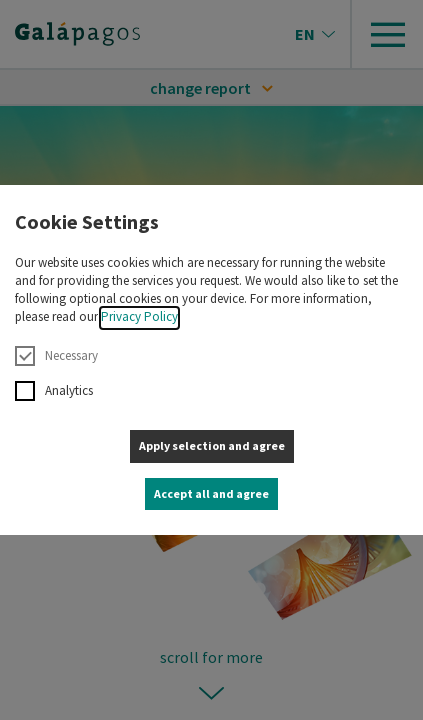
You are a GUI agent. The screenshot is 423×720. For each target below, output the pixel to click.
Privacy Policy (139, 316)
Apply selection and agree (212, 445)
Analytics (54, 391)
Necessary (56, 356)
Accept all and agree (211, 493)
